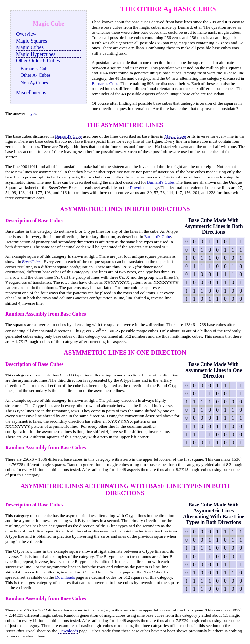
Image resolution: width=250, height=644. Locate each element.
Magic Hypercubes (36, 54)
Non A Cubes (34, 83)
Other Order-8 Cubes (38, 61)
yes (33, 114)
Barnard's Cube (35, 69)
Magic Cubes (30, 47)
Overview (26, 34)
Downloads (139, 187)
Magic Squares (32, 41)
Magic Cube (175, 136)
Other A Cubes (35, 76)
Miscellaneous (31, 92)
